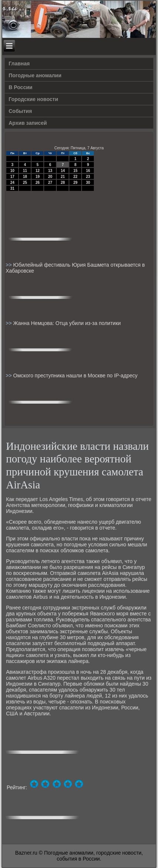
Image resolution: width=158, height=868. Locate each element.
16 (88, 171)
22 (75, 177)
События (20, 111)
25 (25, 183)
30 (88, 183)
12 (38, 171)
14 (63, 171)
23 (88, 177)
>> (9, 265)
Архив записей (28, 123)
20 (50, 177)
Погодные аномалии (35, 75)
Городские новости (33, 99)
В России (20, 87)
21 (63, 177)
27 (50, 183)
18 (25, 177)
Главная (19, 64)
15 (75, 171)
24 (12, 183)
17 (12, 177)
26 (38, 183)
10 (12, 171)
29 (75, 183)
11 (25, 171)
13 (50, 171)
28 (63, 183)
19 (38, 177)
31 (12, 188)
